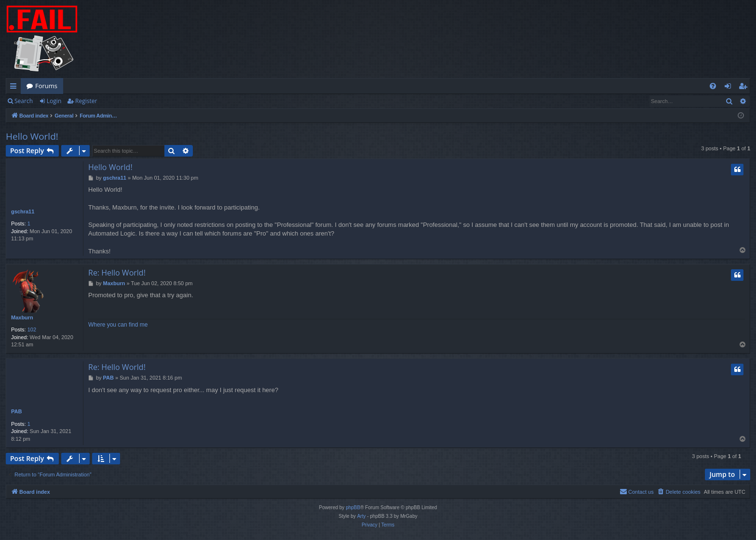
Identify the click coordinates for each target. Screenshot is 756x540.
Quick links (15, 88)
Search (24, 101)
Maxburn (22, 317)
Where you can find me (118, 325)
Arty (362, 516)
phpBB (353, 507)
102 (32, 329)
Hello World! (32, 136)
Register (86, 101)
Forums (46, 86)
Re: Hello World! (117, 273)
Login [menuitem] (730, 88)
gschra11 (23, 211)
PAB (16, 411)
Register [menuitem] (745, 88)
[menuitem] (713, 86)
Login (54, 101)
